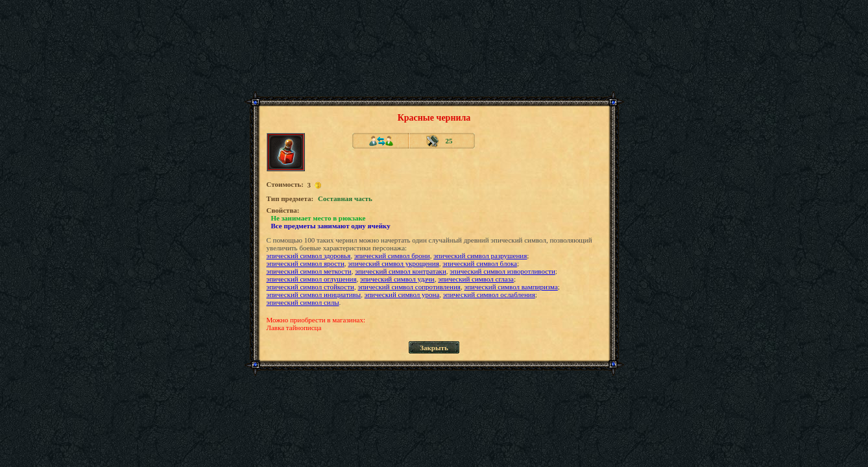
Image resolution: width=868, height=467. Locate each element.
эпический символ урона (402, 294)
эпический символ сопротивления (409, 287)
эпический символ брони (392, 256)
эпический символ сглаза (476, 279)
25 (449, 141)
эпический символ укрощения (393, 263)
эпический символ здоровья (309, 256)
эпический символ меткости (309, 271)
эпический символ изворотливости (502, 271)
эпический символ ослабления (489, 294)
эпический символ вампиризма (511, 287)
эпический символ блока (480, 263)
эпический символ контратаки (401, 271)
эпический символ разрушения (480, 256)
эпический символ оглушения (312, 279)
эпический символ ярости (306, 263)
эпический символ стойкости (310, 287)
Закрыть (434, 348)
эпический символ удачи (397, 279)
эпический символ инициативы (314, 294)
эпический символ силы (303, 302)
